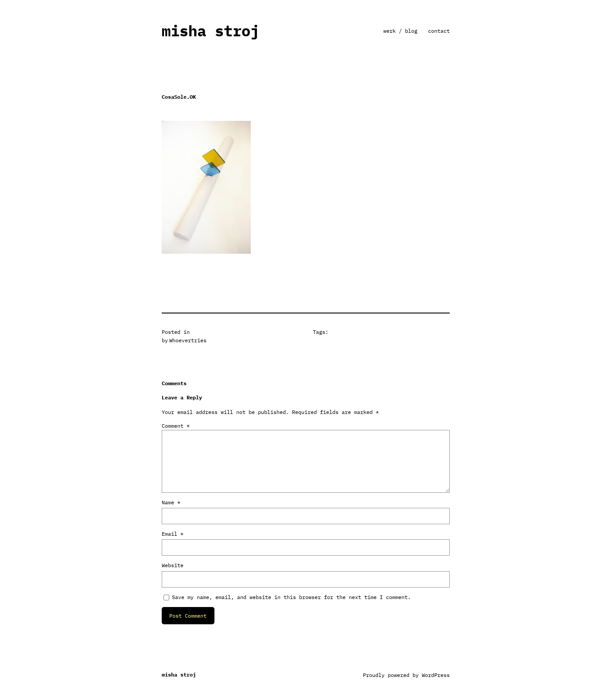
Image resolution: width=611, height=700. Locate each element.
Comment (176, 426)
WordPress (436, 675)
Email (173, 534)
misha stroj (210, 31)
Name (171, 502)
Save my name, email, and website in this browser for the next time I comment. (291, 597)
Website (173, 565)
